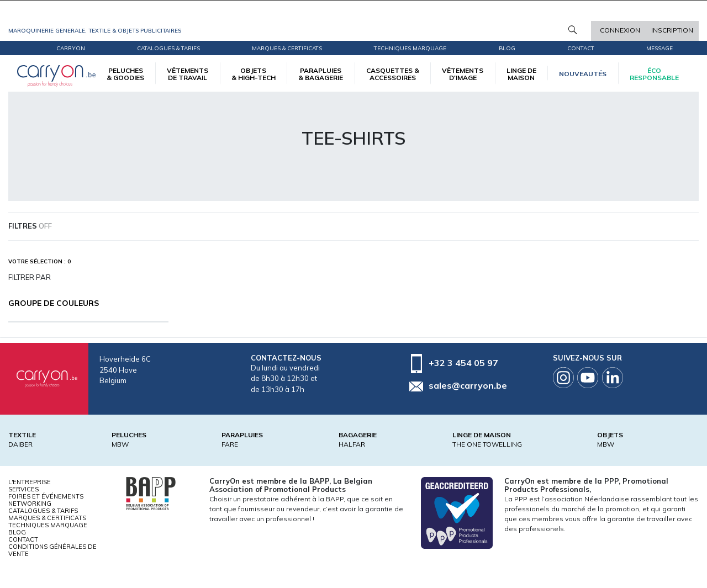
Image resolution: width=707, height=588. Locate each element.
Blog (17, 532)
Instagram (563, 378)
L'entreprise (30, 482)
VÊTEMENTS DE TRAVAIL (188, 74)
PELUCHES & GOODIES (125, 74)
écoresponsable (654, 74)
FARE (230, 444)
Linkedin (613, 378)
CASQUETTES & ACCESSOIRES (393, 74)
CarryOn (71, 48)
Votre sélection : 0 (39, 261)
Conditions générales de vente (52, 550)
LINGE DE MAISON (521, 74)
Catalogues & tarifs (168, 48)
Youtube (588, 378)
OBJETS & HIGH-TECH (254, 74)
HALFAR (352, 444)
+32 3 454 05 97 (463, 363)
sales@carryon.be (468, 385)
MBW (120, 444)
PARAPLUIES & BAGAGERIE (321, 74)
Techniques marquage (410, 48)
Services (23, 489)
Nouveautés (583, 74)
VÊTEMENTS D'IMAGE (463, 74)
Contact (581, 48)
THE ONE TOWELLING (487, 444)
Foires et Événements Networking (46, 500)
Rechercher (573, 30)
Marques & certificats (287, 48)
